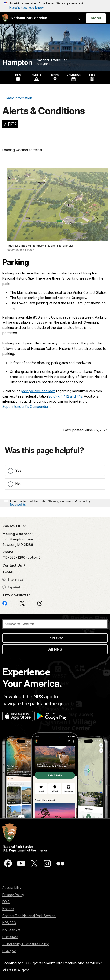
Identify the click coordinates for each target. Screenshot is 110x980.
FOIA (6, 902)
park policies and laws (38, 391)
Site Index (13, 579)
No (18, 484)
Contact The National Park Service (29, 916)
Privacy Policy (13, 895)
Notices (8, 909)
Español (11, 587)
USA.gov (9, 951)
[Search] (55, 624)
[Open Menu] (96, 18)
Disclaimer (10, 937)
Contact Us (13, 565)
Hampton (17, 62)
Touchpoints (18, 504)
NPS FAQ (9, 923)
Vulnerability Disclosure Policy (26, 944)
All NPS (55, 649)
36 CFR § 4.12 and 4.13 (65, 396)
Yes (18, 470)
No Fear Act (11, 930)
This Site (55, 638)
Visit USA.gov (16, 970)
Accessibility (12, 888)
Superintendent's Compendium (26, 407)
